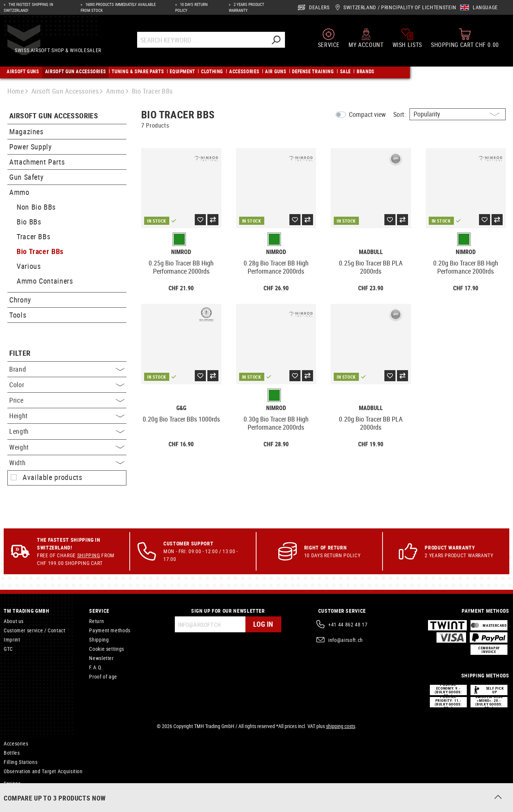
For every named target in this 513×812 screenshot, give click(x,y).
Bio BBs (29, 222)
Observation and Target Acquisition (43, 771)
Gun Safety (26, 177)
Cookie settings (107, 649)
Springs (12, 783)
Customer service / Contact (35, 630)
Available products (52, 477)
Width (67, 463)
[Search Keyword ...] (214, 42)
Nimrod (181, 252)
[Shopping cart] (465, 40)
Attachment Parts (37, 162)
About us (14, 621)
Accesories (16, 743)
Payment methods (110, 630)
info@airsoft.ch (346, 640)
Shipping (89, 555)
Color (67, 385)
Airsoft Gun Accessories (54, 116)
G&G (181, 408)
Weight (67, 447)
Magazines (26, 131)
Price (67, 400)
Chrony (20, 300)
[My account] (366, 40)
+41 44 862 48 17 (348, 624)
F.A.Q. (96, 667)
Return (96, 621)
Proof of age (103, 676)
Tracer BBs (33, 236)
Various (29, 266)
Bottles (12, 753)
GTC (8, 649)
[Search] (288, 42)
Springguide (17, 794)
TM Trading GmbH (27, 611)
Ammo (19, 192)
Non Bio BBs (36, 207)
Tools (18, 315)
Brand (67, 369)
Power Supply (30, 147)
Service (99, 611)
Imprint (12, 640)
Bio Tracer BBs (40, 251)
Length (67, 431)
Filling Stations (21, 762)
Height (67, 416)
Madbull (371, 252)
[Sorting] (458, 114)
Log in (263, 624)
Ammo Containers (45, 281)
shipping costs (341, 726)
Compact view (367, 114)
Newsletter (101, 658)
